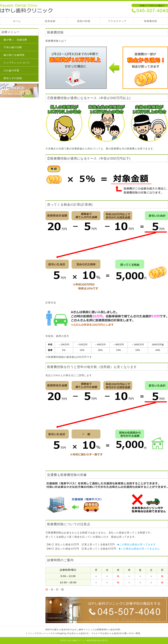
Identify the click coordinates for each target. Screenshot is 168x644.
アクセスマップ (117, 21)
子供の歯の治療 (13, 47)
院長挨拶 (50, 21)
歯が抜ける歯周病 (14, 55)
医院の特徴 (84, 21)
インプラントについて (17, 63)
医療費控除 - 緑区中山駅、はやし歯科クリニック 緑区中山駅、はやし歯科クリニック (26, 9)
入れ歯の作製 (11, 70)
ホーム (17, 21)
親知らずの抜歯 (13, 78)
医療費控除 (151, 21)
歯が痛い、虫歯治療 (15, 40)
